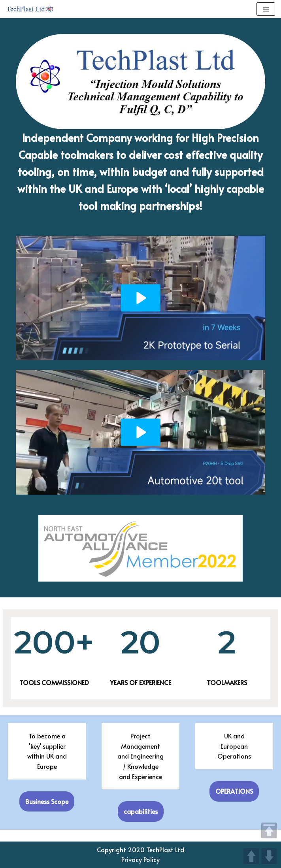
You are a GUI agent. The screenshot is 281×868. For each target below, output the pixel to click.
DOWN (269, 856)
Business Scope (47, 801)
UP (251, 856)
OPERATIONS (234, 791)
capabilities (141, 811)
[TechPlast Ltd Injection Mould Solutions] (30, 9)
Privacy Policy (140, 859)
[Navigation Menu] (266, 9)
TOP (269, 830)
